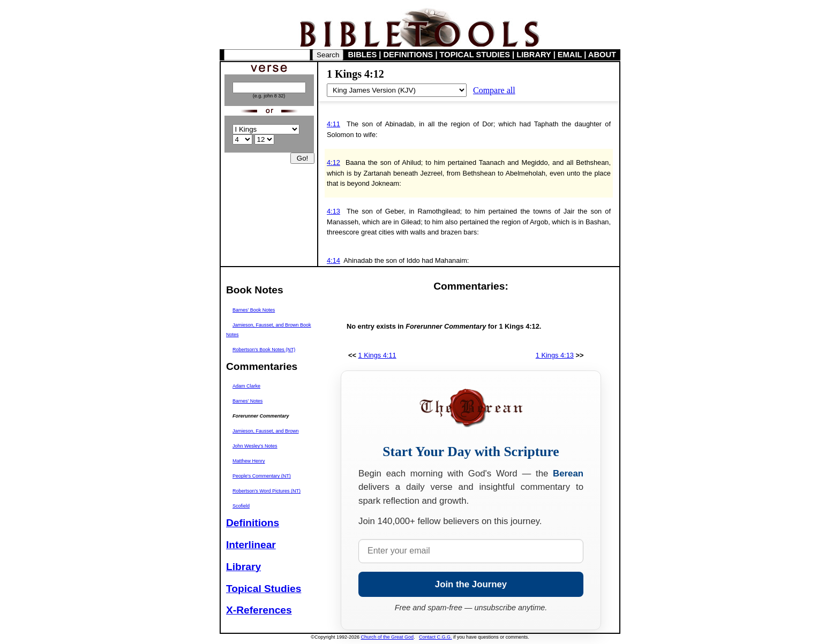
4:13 (333, 211)
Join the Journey (471, 584)
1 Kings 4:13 (555, 355)
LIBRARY (534, 55)
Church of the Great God (388, 637)
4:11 (333, 124)
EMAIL (570, 55)
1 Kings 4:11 (377, 355)
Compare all (494, 90)
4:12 (333, 162)
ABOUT (602, 55)
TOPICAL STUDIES (475, 55)
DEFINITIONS (408, 55)
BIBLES (363, 55)
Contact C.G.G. (436, 637)
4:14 (333, 260)
